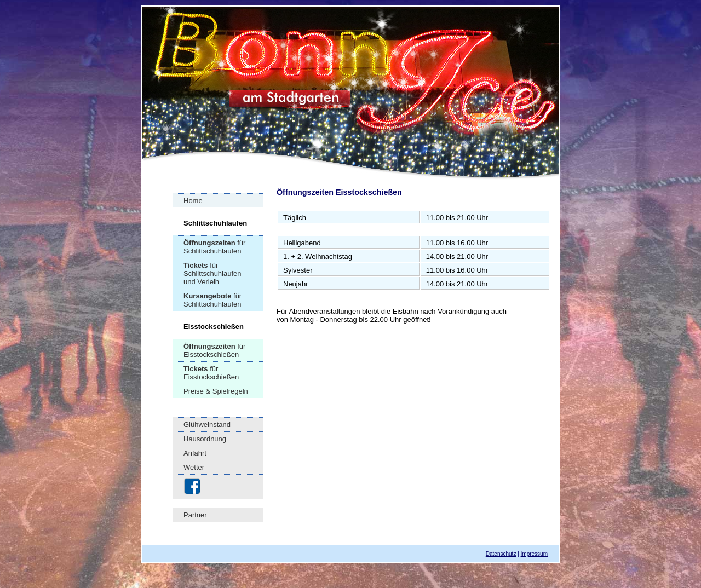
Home (193, 201)
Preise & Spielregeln (216, 391)
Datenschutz (501, 554)
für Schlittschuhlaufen (214, 247)
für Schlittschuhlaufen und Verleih (212, 273)
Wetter (194, 467)
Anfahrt (195, 453)
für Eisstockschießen (214, 350)
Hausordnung (205, 439)
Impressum (534, 554)
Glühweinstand (207, 425)
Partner (195, 515)
